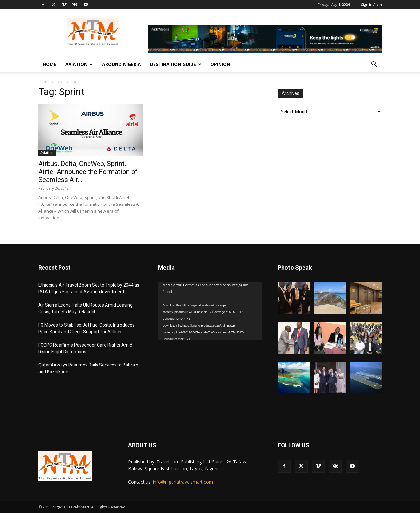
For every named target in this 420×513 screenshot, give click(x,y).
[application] (210, 311)
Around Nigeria (121, 64)
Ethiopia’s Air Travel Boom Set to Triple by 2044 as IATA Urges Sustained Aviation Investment (89, 288)
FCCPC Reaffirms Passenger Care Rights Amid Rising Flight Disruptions (85, 348)
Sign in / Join (372, 4)
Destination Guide (176, 64)
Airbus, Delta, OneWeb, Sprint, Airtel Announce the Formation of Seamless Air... (88, 172)
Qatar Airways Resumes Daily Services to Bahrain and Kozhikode (88, 368)
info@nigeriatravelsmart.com (183, 482)
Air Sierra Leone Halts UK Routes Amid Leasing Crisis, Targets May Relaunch (85, 308)
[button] (374, 65)
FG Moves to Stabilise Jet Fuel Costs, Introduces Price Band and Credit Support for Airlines (86, 328)
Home (50, 64)
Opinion (220, 64)
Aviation (79, 64)
